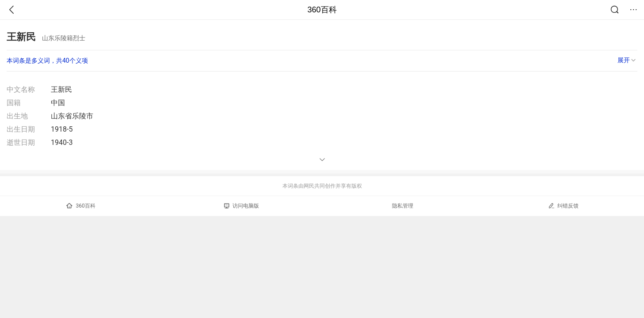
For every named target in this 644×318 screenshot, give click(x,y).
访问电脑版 (242, 206)
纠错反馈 (563, 206)
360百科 (322, 10)
